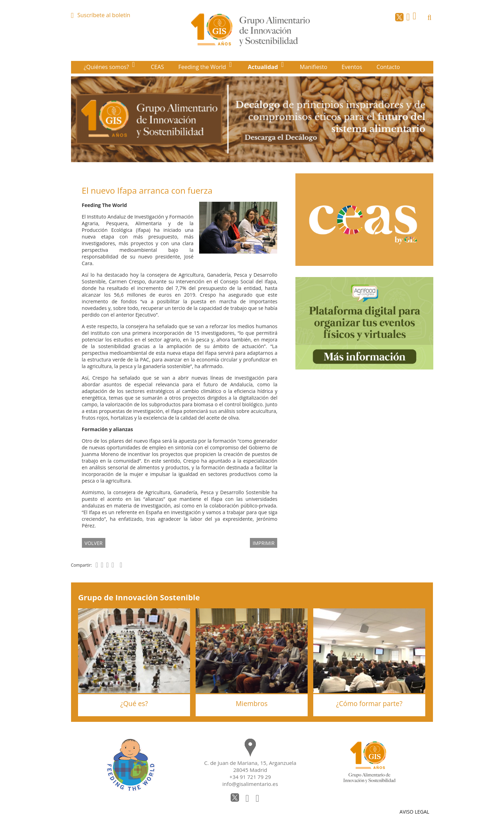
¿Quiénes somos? (107, 67)
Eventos (352, 67)
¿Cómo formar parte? (369, 703)
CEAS (157, 67)
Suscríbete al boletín (104, 15)
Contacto (388, 67)
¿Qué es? (134, 703)
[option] (252, 119)
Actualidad (264, 67)
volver (94, 543)
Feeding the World (203, 67)
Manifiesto (314, 67)
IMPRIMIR (264, 543)
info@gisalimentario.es (250, 784)
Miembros (252, 703)
